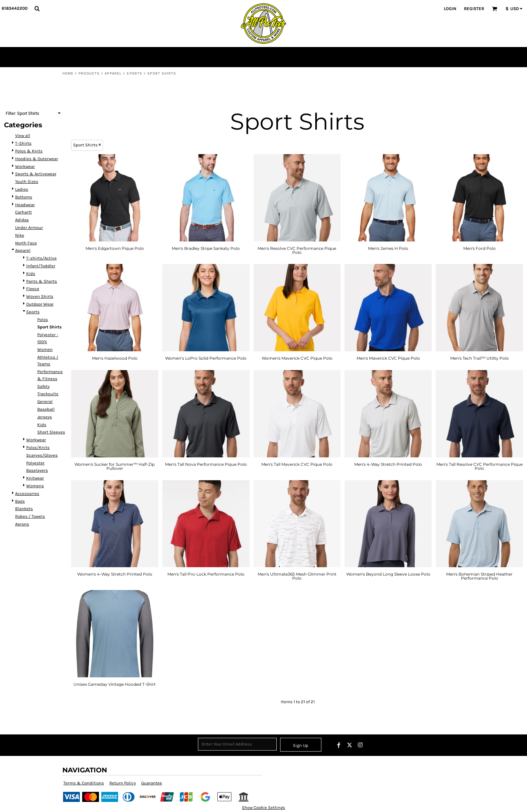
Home (68, 73)
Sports (134, 73)
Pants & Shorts (42, 281)
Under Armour (29, 228)
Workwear (25, 166)
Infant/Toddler (41, 266)
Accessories (27, 493)
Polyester (35, 463)
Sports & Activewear (36, 174)
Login (450, 9)
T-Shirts (23, 143)
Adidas (22, 220)
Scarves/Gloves (42, 455)
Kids (31, 274)
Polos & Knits (29, 151)
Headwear (25, 205)
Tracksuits (48, 394)
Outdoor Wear (40, 304)
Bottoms (24, 197)
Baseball (46, 409)
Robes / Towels (30, 516)
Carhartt (23, 212)
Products (89, 73)
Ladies (22, 189)
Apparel (113, 73)
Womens (35, 486)
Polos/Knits (38, 447)
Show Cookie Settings (263, 807)
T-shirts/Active (41, 258)
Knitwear (35, 478)
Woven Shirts (40, 296)
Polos (43, 320)
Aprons (22, 524)
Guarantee (152, 783)
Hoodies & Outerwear (37, 159)
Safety (43, 386)
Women (45, 349)
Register (474, 9)
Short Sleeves (51, 432)
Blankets (24, 509)
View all (23, 136)
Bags (20, 501)
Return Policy (123, 783)
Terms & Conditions (84, 783)
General (45, 401)
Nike (20, 235)
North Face (26, 243)
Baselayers (37, 470)
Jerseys (45, 417)
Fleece (33, 289)
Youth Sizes (27, 182)
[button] (37, 8)
